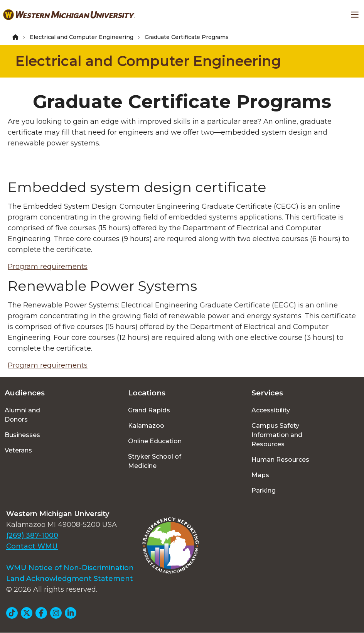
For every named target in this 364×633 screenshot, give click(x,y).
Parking (264, 490)
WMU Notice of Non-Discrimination (70, 568)
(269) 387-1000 (32, 535)
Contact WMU (32, 546)
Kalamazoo (146, 426)
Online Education (155, 441)
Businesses (22, 435)
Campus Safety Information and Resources (277, 435)
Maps (260, 475)
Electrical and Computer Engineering (82, 37)
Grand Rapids (149, 410)
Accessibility (271, 410)
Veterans (18, 450)
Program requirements (48, 267)
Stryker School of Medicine (155, 461)
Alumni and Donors (22, 415)
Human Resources (280, 460)
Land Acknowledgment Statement (70, 579)
